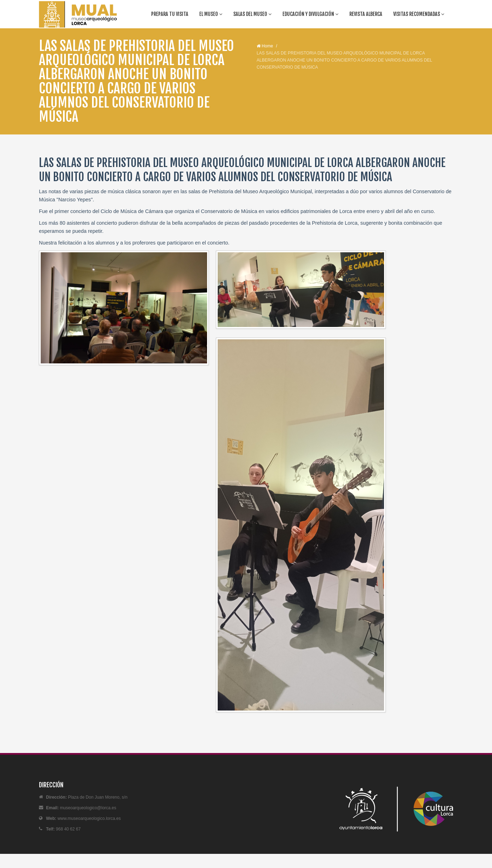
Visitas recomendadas (419, 14)
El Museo (211, 14)
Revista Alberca (366, 14)
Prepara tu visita (170, 14)
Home (265, 46)
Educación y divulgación (310, 14)
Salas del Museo (252, 14)
